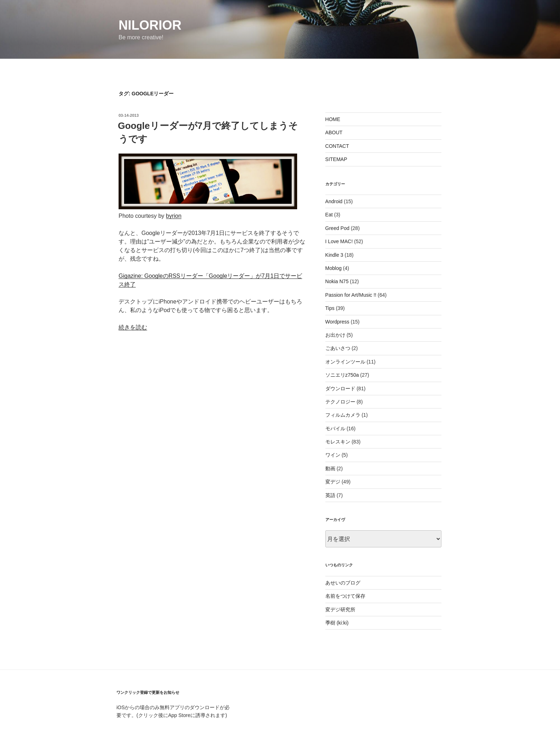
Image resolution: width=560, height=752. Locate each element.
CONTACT (337, 146)
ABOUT (334, 132)
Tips (330, 308)
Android (334, 201)
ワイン (333, 455)
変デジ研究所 (340, 610)
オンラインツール (345, 362)
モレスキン (338, 442)
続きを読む (133, 327)
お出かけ (335, 335)
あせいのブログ (343, 583)
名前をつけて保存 (345, 596)
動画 (330, 468)
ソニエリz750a (342, 375)
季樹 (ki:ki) (337, 623)
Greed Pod (337, 228)
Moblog (334, 268)
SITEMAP (336, 159)
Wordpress (337, 322)
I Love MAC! (339, 241)
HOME (333, 119)
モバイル (335, 428)
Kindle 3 (334, 255)
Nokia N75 (337, 281)
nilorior (150, 25)
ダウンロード (340, 388)
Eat (329, 215)
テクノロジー (340, 402)
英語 (330, 495)
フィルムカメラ (343, 415)
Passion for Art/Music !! (351, 295)
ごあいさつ (338, 348)
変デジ (333, 482)
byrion (174, 216)
